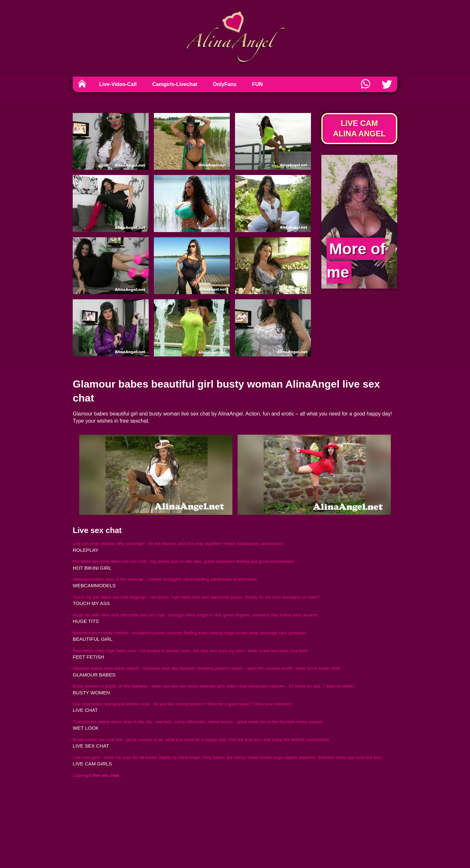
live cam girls (92, 764)
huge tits (86, 621)
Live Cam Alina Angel (359, 128)
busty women (91, 693)
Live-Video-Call (118, 84)
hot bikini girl (92, 568)
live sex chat (91, 746)
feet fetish (88, 657)
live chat (85, 710)
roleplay (86, 550)
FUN (258, 84)
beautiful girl (93, 639)
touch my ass (91, 603)
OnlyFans (225, 84)
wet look (86, 728)
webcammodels (94, 585)
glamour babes (94, 675)
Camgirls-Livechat (175, 84)
